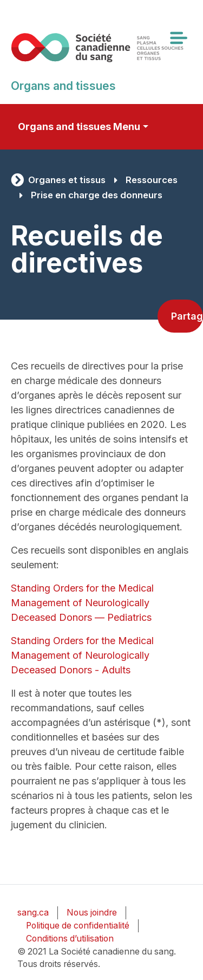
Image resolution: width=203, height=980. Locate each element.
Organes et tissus (67, 180)
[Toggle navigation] (178, 38)
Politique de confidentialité (78, 926)
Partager (187, 316)
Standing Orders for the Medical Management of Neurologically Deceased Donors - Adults (82, 655)
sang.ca (33, 913)
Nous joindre (92, 913)
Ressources (152, 180)
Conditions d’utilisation (70, 939)
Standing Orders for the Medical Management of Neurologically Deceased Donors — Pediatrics (82, 603)
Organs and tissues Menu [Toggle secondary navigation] (79, 126)
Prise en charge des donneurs (97, 195)
